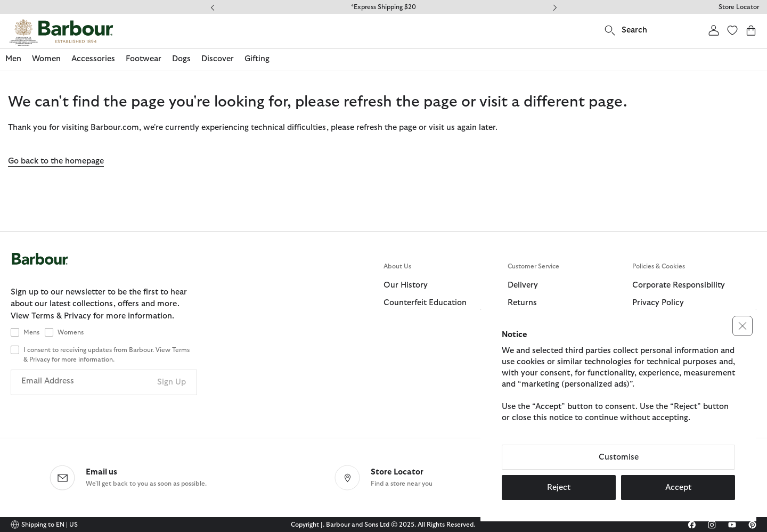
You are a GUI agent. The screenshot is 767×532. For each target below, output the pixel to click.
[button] (742, 326)
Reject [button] (559, 488)
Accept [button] (678, 488)
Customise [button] (619, 457)
